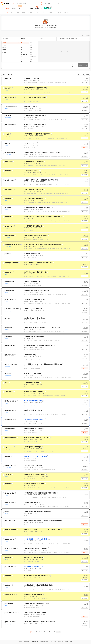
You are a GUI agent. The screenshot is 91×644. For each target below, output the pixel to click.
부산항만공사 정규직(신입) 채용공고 (32, 79)
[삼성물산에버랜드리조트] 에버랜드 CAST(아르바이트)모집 (38, 263)
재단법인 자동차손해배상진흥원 (12, 309)
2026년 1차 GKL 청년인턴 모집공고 (32, 447)
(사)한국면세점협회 (10, 419)
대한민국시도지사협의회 (11, 438)
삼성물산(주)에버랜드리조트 (12, 263)
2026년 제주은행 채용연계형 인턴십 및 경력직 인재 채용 (37, 134)
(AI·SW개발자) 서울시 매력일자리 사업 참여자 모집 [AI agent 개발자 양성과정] (43, 364)
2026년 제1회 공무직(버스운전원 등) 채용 (34, 116)
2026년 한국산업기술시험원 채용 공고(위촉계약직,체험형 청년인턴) (40, 493)
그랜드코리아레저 (9, 447)
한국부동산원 (8, 171)
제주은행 (7, 134)
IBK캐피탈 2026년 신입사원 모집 (32, 254)
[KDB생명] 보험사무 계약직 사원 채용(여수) (34, 567)
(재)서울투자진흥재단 (10, 125)
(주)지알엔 (8, 318)
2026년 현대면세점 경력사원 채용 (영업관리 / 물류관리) (37, 603)
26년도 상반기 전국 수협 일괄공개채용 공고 (34, 198)
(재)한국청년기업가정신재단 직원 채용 (33, 401)
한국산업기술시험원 (10, 493)
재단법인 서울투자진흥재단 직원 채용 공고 (34, 125)
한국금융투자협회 (9, 226)
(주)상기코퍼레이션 (10, 429)
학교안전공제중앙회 (10, 235)
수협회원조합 (8, 198)
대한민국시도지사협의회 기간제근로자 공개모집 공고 (36, 438)
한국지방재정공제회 (10, 97)
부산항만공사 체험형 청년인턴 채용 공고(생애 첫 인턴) (36, 576)
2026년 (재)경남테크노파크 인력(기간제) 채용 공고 (36, 539)
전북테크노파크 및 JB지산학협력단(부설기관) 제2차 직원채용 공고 (40, 622)
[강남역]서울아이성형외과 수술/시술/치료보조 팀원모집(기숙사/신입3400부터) (43, 521)
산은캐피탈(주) (9, 162)
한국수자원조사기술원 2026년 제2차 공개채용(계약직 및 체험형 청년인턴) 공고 (43, 152)
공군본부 (7, 511)
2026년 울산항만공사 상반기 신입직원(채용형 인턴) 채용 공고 (38, 585)
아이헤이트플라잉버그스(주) (12, 613)
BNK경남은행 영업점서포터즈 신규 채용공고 (34, 475)
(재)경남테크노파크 (10, 539)
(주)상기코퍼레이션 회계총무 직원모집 (33, 429)
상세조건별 (30, 12)
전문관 (51, 12)
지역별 (6, 12)
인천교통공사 (8, 116)
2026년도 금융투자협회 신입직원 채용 (33, 226)
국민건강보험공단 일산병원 (11, 106)
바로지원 (85, 147)
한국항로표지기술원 (10, 502)
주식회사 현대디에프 (10, 604)
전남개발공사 (8, 88)
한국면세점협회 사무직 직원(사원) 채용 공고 (34, 419)
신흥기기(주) (8, 143)
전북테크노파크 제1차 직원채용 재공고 (33, 465)
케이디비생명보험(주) (10, 567)
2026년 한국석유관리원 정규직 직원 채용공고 (35, 337)
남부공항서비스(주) (10, 180)
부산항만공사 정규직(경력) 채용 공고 (32, 373)
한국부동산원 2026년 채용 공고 (31, 171)
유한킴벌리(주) (9, 272)
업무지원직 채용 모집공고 (30, 106)
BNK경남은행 (8, 475)
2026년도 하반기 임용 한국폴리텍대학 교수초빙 (35, 456)
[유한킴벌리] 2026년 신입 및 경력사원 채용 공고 (35, 272)
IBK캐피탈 (8, 254)
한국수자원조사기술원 (10, 152)
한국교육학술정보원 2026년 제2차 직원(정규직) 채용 (36, 290)
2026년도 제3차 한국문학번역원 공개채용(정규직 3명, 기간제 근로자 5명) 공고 (42, 327)
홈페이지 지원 (84, 83)
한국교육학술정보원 (10, 291)
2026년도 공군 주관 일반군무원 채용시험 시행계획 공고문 (37, 511)
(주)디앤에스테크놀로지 (11, 548)
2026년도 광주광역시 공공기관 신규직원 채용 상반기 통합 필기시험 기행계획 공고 (43, 217)
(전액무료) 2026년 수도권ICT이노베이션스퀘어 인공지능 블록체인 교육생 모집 (43, 244)
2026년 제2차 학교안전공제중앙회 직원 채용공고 (36, 235)
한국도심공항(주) (9, 189)
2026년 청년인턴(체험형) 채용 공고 (32, 281)
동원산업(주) (8, 484)
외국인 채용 (59, 12)
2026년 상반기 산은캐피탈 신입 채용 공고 (34, 162)
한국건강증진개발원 (10, 281)
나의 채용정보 (66, 12)
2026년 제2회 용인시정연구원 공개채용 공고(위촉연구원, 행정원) (39, 346)
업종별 (23, 12)
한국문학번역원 (9, 327)
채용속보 (38, 12)
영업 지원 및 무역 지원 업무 (30, 143)
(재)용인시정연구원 (10, 346)
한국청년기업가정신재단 (11, 401)
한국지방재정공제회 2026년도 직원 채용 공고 (35, 97)
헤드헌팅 (45, 12)
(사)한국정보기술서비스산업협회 (12, 245)
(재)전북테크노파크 (10, 465)
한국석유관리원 (9, 337)
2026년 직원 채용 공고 (29, 355)
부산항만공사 (8, 79)
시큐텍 (7, 383)
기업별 (18, 12)
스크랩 (4, 74)
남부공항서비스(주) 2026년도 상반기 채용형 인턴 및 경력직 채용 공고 (40, 180)
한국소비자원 (8, 208)
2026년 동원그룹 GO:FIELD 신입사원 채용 (34, 484)
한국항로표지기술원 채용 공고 (31, 502)
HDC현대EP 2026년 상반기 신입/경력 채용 (34, 392)
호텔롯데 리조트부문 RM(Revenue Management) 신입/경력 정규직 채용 (42, 530)
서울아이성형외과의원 (10, 521)
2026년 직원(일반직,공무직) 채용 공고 (33, 410)
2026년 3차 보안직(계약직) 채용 (32, 383)
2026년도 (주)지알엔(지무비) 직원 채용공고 (34, 318)
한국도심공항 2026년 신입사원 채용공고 (33, 189)
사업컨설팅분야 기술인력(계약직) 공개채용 (34, 300)
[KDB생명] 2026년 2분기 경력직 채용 (33, 594)
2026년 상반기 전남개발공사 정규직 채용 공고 (35, 88)
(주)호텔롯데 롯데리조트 (11, 530)
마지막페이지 (59, 632)
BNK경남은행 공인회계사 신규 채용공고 (33, 557)
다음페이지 (57, 632)
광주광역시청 (8, 217)
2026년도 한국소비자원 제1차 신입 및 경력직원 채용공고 (37, 208)
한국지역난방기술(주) (10, 300)
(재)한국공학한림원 (10, 355)
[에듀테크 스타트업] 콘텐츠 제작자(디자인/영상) (35, 613)
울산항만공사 (8, 585)
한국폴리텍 (8, 456)
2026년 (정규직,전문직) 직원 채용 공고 (33, 309)
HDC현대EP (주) (9, 392)
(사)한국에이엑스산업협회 (11, 364)
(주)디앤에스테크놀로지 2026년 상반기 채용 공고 (36, 548)
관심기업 (10, 74)
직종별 (12, 12)
